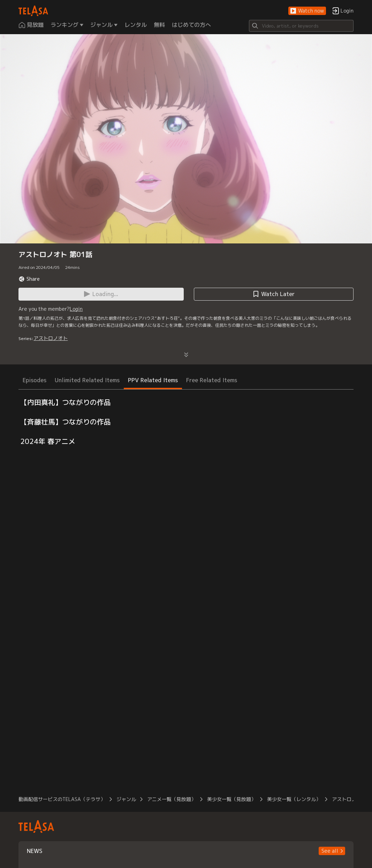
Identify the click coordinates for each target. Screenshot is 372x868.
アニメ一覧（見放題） (172, 799)
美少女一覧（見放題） (231, 799)
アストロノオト (51, 338)
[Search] (301, 26)
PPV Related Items (153, 380)
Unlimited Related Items (87, 380)
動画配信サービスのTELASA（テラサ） (62, 799)
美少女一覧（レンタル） (294, 799)
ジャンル (126, 799)
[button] (307, 11)
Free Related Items (212, 380)
